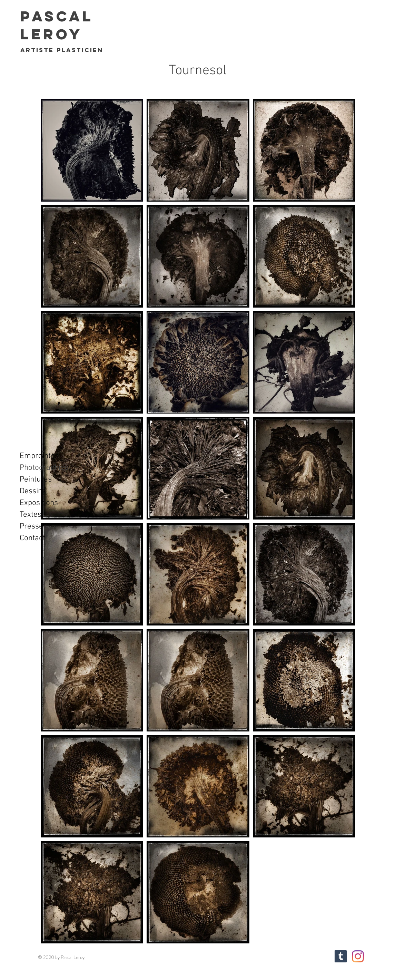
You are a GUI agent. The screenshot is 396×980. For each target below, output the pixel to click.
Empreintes (39, 456)
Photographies (44, 468)
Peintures (36, 479)
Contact (32, 538)
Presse (31, 526)
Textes (31, 515)
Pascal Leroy (57, 25)
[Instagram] (358, 956)
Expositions (39, 503)
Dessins (33, 491)
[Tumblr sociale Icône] (341, 956)
